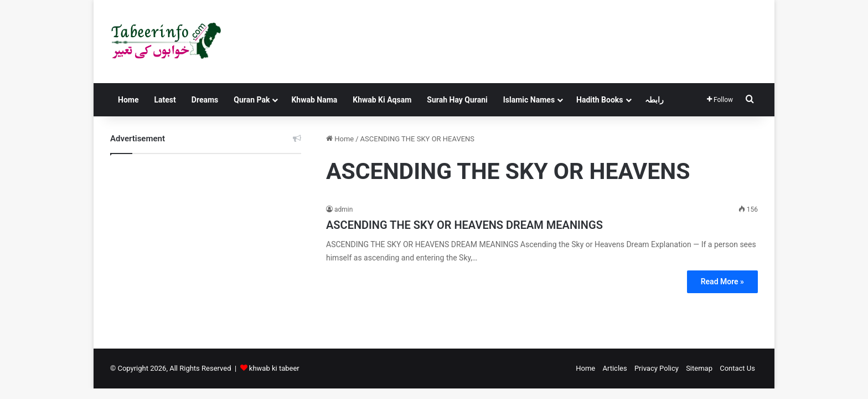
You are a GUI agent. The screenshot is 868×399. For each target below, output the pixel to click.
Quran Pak (252, 100)
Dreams (205, 100)
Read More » (722, 282)
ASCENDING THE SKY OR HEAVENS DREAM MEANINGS (464, 225)
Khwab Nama (314, 100)
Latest (165, 100)
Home (128, 100)
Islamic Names (529, 100)
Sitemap (699, 368)
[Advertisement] (206, 243)
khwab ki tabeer (274, 368)
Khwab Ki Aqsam (382, 100)
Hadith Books (600, 100)
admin (343, 209)
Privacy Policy (657, 368)
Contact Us (737, 368)
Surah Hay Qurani (457, 100)
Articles (614, 368)
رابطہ (654, 100)
